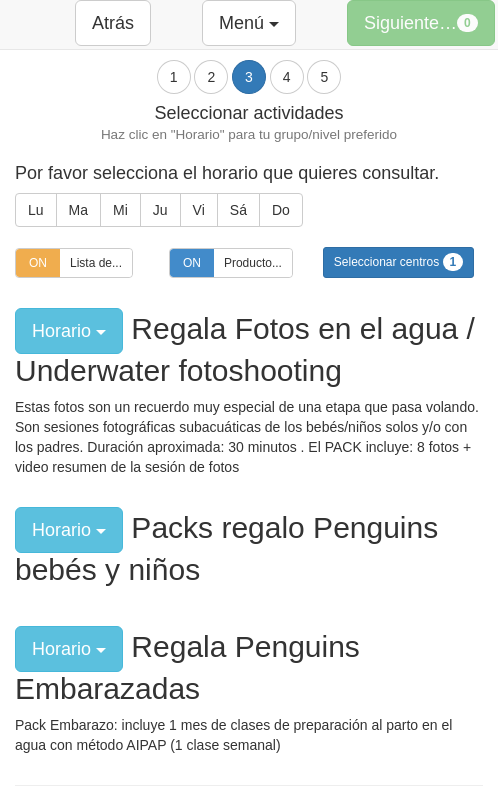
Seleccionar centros (398, 262)
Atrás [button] (113, 23)
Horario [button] (69, 331)
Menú (249, 23)
